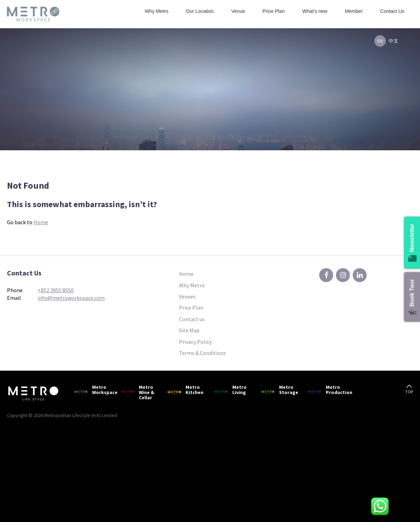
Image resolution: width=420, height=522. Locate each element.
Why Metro (157, 11)
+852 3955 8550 (56, 290)
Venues (187, 296)
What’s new (315, 11)
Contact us (192, 319)
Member (354, 11)
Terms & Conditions (202, 353)
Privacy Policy (195, 342)
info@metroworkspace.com (71, 298)
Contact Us (392, 11)
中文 (393, 41)
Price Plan (273, 11)
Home (41, 222)
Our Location (200, 11)
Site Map (189, 330)
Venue (238, 11)
